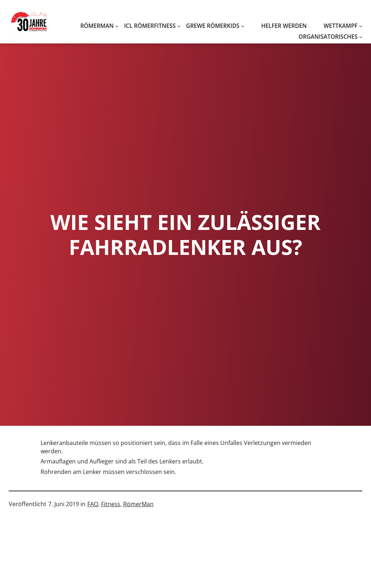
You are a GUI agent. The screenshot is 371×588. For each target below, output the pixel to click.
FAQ (93, 504)
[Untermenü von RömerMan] (117, 26)
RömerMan (138, 504)
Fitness (111, 504)
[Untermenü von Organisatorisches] (361, 37)
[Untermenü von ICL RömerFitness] (179, 26)
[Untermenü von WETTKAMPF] (361, 26)
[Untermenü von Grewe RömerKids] (243, 26)
